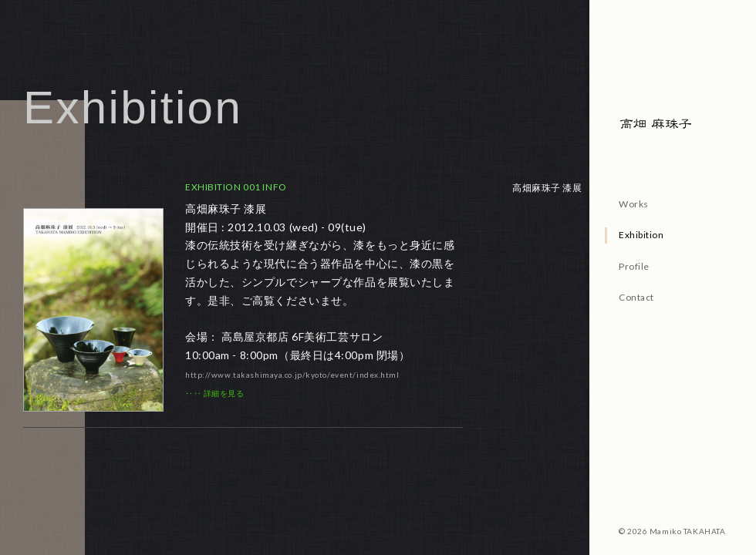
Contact (636, 297)
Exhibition (641, 235)
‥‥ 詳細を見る (214, 393)
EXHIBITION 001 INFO (236, 187)
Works (634, 204)
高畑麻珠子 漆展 (547, 188)
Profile (634, 266)
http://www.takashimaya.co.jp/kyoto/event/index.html (292, 375)
